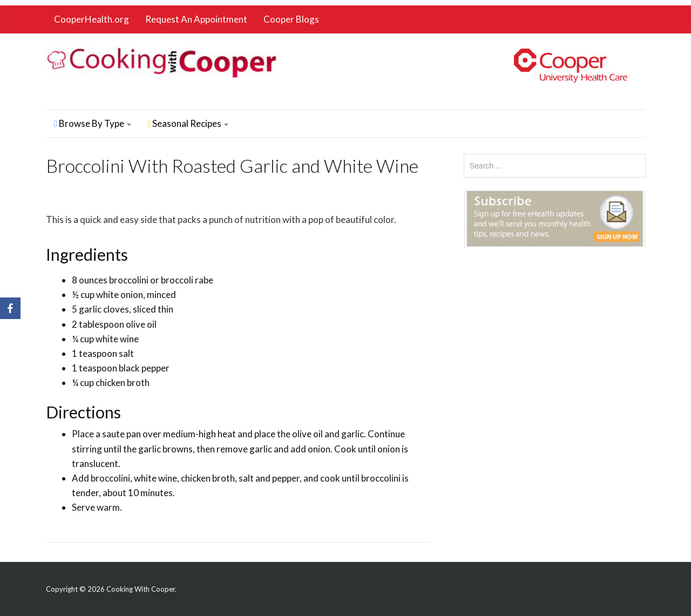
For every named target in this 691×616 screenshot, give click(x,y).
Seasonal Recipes (188, 123)
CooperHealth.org (92, 19)
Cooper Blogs (291, 19)
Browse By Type (93, 123)
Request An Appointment (196, 19)
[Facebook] (10, 308)
